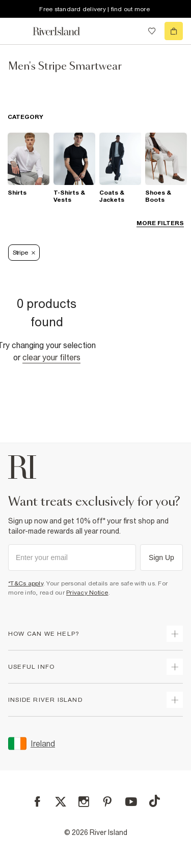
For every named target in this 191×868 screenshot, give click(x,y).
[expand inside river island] (175, 700)
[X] (61, 802)
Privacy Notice (87, 593)
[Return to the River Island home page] (63, 31)
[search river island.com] (131, 31)
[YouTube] (131, 802)
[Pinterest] (107, 802)
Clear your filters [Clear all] (51, 357)
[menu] (17, 31)
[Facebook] (37, 802)
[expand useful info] (175, 667)
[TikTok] (154, 801)
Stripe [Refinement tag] (24, 253)
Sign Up (161, 557)
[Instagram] (84, 802)
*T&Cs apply (26, 583)
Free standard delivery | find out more (94, 9)
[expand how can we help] (175, 634)
